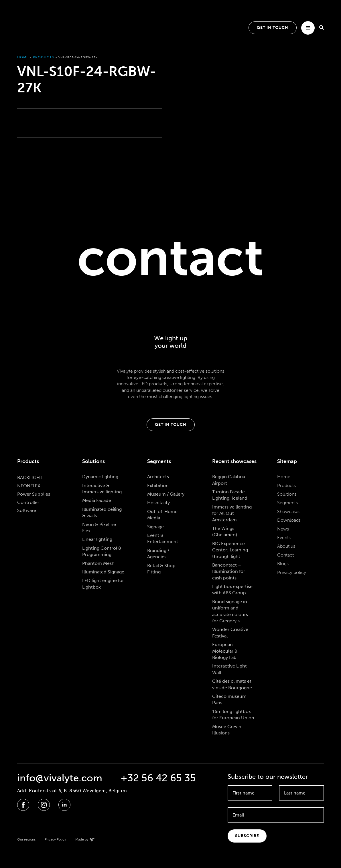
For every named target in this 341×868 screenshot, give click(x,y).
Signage (155, 527)
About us (286, 546)
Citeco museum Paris (229, 699)
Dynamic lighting (100, 477)
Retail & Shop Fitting (161, 569)
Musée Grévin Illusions (227, 730)
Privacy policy (292, 572)
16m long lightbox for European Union (233, 715)
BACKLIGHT (30, 477)
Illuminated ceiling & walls (102, 512)
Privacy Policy (55, 839)
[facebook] (23, 805)
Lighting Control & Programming (102, 551)
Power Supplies (34, 494)
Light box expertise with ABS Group (232, 590)
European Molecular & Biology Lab (225, 651)
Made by (82, 839)
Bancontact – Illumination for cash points (229, 571)
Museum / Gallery (166, 494)
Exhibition (158, 485)
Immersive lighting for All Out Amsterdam (232, 513)
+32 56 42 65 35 (158, 778)
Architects (158, 477)
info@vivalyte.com (60, 778)
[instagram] (44, 805)
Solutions (287, 494)
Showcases (289, 512)
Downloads (289, 520)
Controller (28, 502)
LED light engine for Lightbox (103, 584)
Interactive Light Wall (229, 669)
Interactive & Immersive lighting (102, 489)
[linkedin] (64, 805)
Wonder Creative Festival (230, 632)
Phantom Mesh (98, 563)
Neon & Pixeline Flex (99, 528)
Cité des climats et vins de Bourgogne (232, 684)
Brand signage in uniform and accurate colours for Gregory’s (230, 611)
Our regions (26, 839)
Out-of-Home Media (162, 515)
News (283, 529)
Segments (287, 503)
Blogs (283, 564)
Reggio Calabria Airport (229, 480)
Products (44, 57)
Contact (285, 555)
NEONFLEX (29, 486)
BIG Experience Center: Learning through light (230, 550)
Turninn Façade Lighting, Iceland (230, 495)
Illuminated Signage (103, 572)
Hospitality (158, 503)
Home (23, 57)
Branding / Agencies (158, 554)
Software (27, 510)
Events (284, 538)
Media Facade (97, 500)
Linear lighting (97, 539)
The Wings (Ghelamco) (225, 532)
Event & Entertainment (163, 538)
